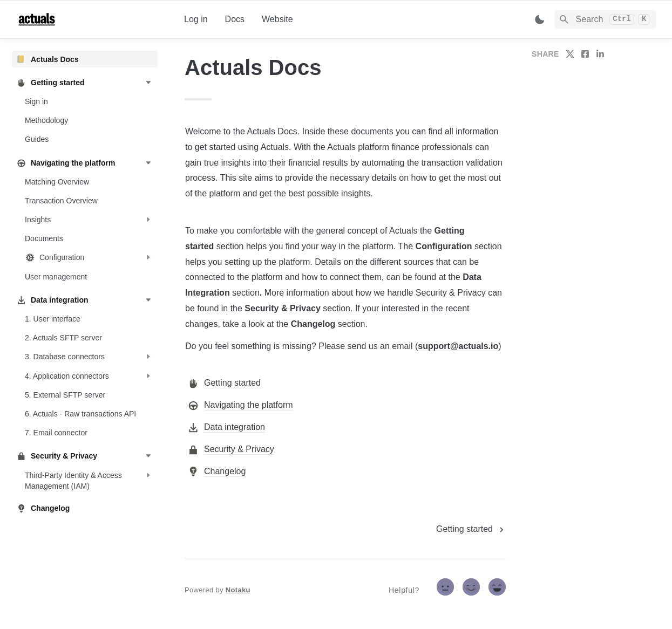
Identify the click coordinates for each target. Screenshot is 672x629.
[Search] (605, 19)
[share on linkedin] (600, 54)
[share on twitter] (570, 54)
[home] (91, 19)
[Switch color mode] (540, 19)
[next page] (471, 529)
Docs (235, 19)
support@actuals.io (458, 346)
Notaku (238, 590)
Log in (196, 19)
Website (277, 19)
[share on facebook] (585, 54)
